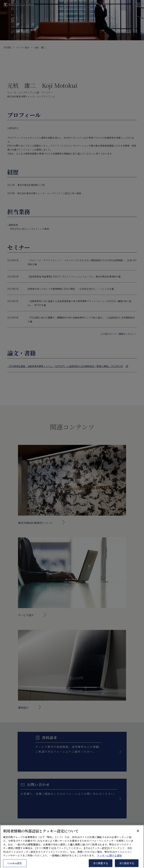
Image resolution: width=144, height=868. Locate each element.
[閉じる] (138, 834)
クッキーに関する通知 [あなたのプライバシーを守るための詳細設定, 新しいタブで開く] (109, 858)
